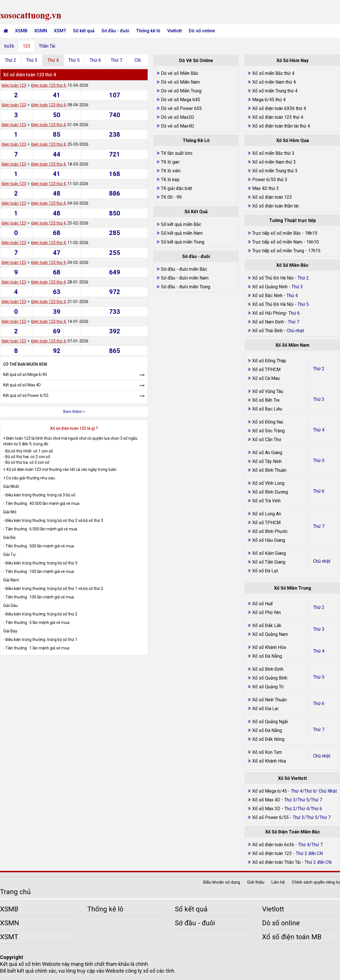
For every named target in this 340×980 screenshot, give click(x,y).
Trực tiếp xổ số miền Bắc (277, 233)
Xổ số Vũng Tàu (268, 391)
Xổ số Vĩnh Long (268, 483)
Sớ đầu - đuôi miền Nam (185, 278)
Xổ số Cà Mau (266, 378)
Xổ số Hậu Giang (269, 540)
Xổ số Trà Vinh (266, 501)
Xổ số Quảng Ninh (270, 287)
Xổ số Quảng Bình (270, 678)
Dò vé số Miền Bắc (180, 73)
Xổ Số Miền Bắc (292, 265)
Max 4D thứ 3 (265, 188)
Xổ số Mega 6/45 (270, 791)
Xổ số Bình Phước (270, 531)
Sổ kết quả (84, 31)
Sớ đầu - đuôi (115, 31)
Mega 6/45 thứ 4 (269, 100)
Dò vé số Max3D (178, 117)
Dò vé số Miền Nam (180, 82)
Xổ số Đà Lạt (265, 571)
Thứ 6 (95, 60)
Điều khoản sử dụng (222, 882)
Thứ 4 (53, 60)
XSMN (41, 31)
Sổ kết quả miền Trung (183, 242)
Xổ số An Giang (267, 453)
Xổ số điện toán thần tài (275, 206)
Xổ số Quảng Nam (270, 634)
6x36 (9, 46)
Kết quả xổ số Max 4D (22, 385)
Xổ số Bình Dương (270, 492)
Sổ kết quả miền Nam (182, 233)
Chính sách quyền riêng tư (316, 882)
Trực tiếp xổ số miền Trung (278, 251)
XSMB (21, 31)
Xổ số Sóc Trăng (268, 431)
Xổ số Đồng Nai (268, 422)
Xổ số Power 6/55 (271, 817)
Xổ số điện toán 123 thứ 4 (278, 117)
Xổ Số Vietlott (292, 778)
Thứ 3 (32, 60)
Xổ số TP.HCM (266, 370)
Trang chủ (15, 892)
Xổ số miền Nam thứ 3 (274, 162)
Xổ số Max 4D (267, 800)
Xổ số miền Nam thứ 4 (274, 82)
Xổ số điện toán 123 (272, 197)
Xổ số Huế (262, 604)
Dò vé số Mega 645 (180, 100)
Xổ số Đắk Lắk (267, 626)
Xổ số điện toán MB (292, 937)
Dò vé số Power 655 (181, 108)
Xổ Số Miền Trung (293, 588)
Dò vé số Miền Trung (181, 91)
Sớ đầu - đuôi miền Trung (186, 287)
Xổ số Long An (267, 514)
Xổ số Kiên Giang (269, 553)
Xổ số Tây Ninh (267, 461)
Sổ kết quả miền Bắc (181, 224)
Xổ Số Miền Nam (292, 345)
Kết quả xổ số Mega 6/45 (25, 374)
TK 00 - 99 (171, 197)
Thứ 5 (74, 60)
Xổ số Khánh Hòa (269, 647)
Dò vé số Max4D (178, 126)
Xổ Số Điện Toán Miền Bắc (293, 832)
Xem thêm (74, 412)
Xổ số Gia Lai (265, 709)
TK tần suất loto (177, 153)
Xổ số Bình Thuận (269, 470)
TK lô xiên (171, 171)
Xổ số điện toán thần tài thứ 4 (281, 126)
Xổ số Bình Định (268, 669)
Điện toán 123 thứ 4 (48, 85)
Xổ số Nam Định (269, 322)
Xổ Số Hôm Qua (293, 140)
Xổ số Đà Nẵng (267, 656)
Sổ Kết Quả (196, 212)
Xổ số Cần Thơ (267, 440)
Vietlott (175, 31)
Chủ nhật (322, 561)
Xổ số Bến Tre (266, 400)
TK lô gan (170, 162)
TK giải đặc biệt (177, 188)
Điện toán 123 (14, 85)
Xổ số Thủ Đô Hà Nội (273, 278)
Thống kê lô (148, 31)
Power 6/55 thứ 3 (270, 180)
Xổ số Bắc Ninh (267, 296)
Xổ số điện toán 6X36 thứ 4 (279, 108)
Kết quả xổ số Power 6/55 (26, 395)
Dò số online (202, 31)
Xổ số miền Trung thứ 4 (275, 91)
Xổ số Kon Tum (267, 752)
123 (26, 46)
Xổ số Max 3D (267, 809)
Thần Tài (47, 46)
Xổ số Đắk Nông (268, 739)
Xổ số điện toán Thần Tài (277, 862)
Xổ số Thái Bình (268, 331)
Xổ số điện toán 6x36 (273, 845)
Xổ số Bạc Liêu (267, 409)
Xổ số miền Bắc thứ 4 (273, 73)
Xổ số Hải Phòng (269, 313)
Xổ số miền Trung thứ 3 (275, 171)
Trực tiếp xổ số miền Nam (277, 242)
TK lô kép (170, 180)
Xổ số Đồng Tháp (269, 361)
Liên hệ (278, 882)
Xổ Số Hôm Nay (293, 61)
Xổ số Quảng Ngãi (270, 722)
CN (138, 60)
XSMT (60, 31)
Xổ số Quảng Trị (268, 687)
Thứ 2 (10, 60)
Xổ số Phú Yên (266, 612)
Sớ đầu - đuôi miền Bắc (184, 269)
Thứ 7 (116, 60)
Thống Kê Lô (196, 140)
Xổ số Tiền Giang (269, 562)
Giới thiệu (256, 882)
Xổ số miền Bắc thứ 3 (273, 153)
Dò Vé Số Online (196, 61)
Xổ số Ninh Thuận (269, 700)
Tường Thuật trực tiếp (293, 220)
